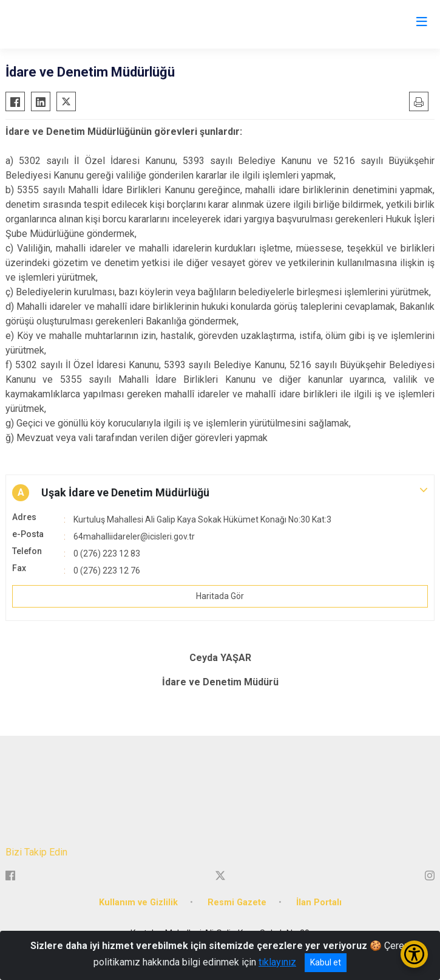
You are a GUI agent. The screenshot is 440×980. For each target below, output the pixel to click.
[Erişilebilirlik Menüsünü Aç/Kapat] (414, 954)
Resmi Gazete (237, 903)
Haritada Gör (220, 596)
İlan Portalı (319, 903)
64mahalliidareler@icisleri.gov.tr (134, 536)
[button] (220, 493)
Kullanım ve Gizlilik (138, 903)
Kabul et (326, 962)
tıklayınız (277, 962)
